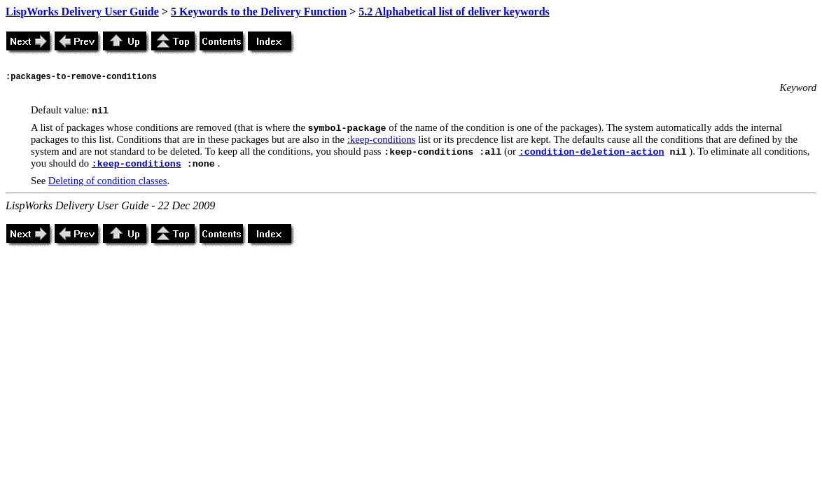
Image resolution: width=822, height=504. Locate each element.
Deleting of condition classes (108, 181)
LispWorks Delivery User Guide (82, 12)
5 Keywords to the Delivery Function (259, 12)
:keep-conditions (382, 139)
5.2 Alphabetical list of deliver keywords (454, 12)
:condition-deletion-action (592, 152)
